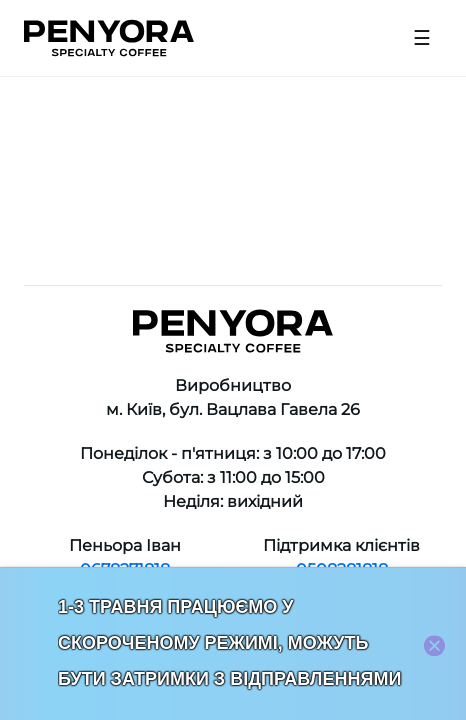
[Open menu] (422, 38)
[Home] (109, 38)
